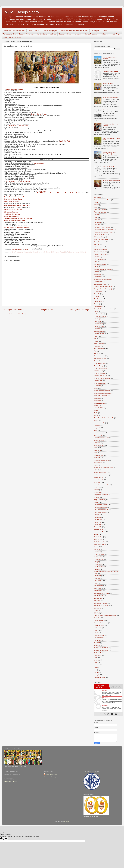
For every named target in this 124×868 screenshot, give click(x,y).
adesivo (96, 205)
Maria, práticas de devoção (111, 98)
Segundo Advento (65, 34)
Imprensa (97, 398)
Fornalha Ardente (99, 356)
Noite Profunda (99, 480)
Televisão (97, 643)
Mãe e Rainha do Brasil (101, 438)
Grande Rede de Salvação (102, 378)
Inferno (96, 406)
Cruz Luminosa (99, 299)
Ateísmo (97, 244)
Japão (96, 413)
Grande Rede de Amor (101, 376)
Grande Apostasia (100, 363)
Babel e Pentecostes (100, 254)
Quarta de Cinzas (99, 554)
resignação (97, 578)
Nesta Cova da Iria (108, 110)
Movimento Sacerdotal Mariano (14, 31)
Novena (96, 490)
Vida (95, 670)
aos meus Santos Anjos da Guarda (16, 228)
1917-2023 (97, 197)
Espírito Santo (43, 191)
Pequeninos (98, 522)
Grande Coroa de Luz (39, 114)
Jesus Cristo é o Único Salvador (104, 418)
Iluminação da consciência (102, 391)
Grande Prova (98, 371)
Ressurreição (98, 581)
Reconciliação (98, 559)
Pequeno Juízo (99, 525)
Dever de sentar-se (108, 166)
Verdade (97, 665)
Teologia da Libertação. (101, 650)
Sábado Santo (98, 586)
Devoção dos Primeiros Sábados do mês (74, 31)
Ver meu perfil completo (51, 777)
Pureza (96, 547)
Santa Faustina (99, 596)
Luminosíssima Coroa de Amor (18, 126)
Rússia (104, 31)
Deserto (96, 304)
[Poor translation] (5, 839)
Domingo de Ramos (100, 316)
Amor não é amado (100, 210)
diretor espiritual (99, 314)
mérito (96, 453)
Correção (97, 294)
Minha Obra (98, 458)
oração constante (99, 500)
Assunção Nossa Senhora (102, 239)
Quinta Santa (98, 557)
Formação (97, 353)
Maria (37, 31)
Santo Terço (116, 34)
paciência (97, 502)
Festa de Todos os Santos (13, 89)
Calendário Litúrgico (100, 264)
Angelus (97, 215)
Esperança (97, 321)
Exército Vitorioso (99, 334)
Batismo (97, 257)
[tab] (101, 686)
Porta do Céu (98, 539)
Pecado (96, 515)
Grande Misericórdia (100, 368)
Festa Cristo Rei (99, 344)
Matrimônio (97, 450)
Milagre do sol (98, 455)
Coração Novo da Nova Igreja (103, 287)
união (96, 658)
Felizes (96, 341)
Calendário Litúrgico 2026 (12, 37)
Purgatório (63, 252)
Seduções (97, 618)
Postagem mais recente (14, 310)
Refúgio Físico (98, 564)
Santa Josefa (98, 598)
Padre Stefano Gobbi (73, 193)
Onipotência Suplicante (101, 495)
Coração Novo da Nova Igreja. (103, 289)
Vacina (96, 662)
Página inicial (47, 310)
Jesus (30, 31)
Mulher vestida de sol (101, 472)
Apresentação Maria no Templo (104, 232)
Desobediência (99, 306)
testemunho (98, 655)
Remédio (97, 569)
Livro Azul (97, 425)
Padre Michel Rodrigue (101, 505)
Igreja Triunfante (65, 141)
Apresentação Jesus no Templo (104, 230)
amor (96, 207)
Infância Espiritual (100, 403)
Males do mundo (99, 440)
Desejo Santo (98, 301)
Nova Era (97, 487)
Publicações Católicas (10, 782)
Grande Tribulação (91, 34)
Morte (96, 465)
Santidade (97, 601)
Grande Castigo (99, 366)
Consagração (28, 252)
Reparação (95, 31)
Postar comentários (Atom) (17, 314)
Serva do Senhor (99, 625)
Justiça (96, 420)
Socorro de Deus (99, 638)
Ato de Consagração (50, 31)
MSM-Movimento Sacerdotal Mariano (50, 193)
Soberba (97, 633)
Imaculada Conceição (101, 396)
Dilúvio (96, 311)
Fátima (96, 336)
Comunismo (98, 274)
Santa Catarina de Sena (101, 593)
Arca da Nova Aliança (101, 235)
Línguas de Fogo (108, 84)
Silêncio (96, 630)
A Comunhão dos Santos (13, 210)
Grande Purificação (100, 373)
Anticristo (97, 220)
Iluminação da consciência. (102, 393)
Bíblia (96, 262)
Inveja (96, 410)
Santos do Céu (39, 163)
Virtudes (97, 672)
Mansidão (97, 443)
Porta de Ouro (98, 537)
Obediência (98, 492)
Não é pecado (98, 477)
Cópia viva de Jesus (100, 284)
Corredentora (98, 296)
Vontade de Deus (99, 677)
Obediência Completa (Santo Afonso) (109, 153)
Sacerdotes (98, 588)
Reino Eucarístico (100, 567)
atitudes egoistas (99, 247)
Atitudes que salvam (100, 249)
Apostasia (78, 34)
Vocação (97, 675)
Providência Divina (100, 544)
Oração (57, 252)
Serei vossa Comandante (13, 199)
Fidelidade (97, 346)
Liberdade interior (99, 423)
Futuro (96, 361)
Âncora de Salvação (100, 212)
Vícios (96, 667)
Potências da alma (9, 34)
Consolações (98, 282)
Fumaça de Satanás (100, 358)
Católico (97, 272)
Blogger (66, 821)
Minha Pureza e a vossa (102, 460)
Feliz (96, 339)
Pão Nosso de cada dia (101, 510)
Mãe (44, 252)
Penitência (97, 517)
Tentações (97, 645)
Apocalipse (97, 222)
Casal (96, 267)
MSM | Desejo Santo (22, 12)
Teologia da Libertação (101, 648)
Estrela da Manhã (100, 326)
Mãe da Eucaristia (100, 433)
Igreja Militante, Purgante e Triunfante (19, 181)
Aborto (96, 202)
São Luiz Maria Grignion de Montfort (105, 615)
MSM (52, 252)
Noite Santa (98, 482)
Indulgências (98, 401)
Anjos (96, 217)
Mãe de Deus (98, 435)
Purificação (104, 34)
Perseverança (98, 529)
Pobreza (97, 534)
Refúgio (96, 562)
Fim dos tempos (99, 349)
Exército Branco (99, 331)
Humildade (97, 386)
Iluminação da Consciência (47, 34)
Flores (96, 351)
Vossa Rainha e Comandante (14, 197)
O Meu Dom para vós (11, 201)
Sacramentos (98, 591)
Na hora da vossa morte (101, 475)
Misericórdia (98, 463)
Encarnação (98, 319)
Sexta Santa (98, 628)
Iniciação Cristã (99, 408)
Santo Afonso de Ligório (101, 606)
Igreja (96, 388)
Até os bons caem (100, 242)
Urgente (97, 660)
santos (77, 252)
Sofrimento (83, 252)
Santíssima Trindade (100, 603)
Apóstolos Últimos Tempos (102, 227)
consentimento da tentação (102, 279)
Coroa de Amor (37, 252)
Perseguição (98, 527)
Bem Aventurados (17, 252)
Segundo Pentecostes (27, 34)
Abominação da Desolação (102, 200)
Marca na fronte (99, 445)
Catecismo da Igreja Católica (103, 269)
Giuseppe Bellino (51, 774)
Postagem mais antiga (80, 310)
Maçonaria (97, 428)
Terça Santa (98, 653)
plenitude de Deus (100, 532)
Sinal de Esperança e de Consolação (17, 205)
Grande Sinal (98, 381)
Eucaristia (97, 329)
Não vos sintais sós (11, 212)
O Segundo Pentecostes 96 (111, 180)
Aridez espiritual (99, 237)
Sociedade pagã (99, 635)
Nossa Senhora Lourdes (102, 485)
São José (97, 613)
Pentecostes (98, 520)
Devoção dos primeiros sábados (104, 309)
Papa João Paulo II (100, 512)
